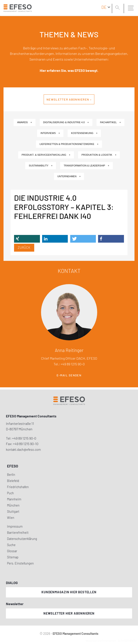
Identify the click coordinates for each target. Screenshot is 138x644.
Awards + (24, 122)
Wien (11, 518)
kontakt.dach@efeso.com (23, 450)
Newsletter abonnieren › (69, 99)
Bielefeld (13, 481)
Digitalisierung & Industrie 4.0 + (66, 122)
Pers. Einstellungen (20, 563)
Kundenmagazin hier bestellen (69, 592)
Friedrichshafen (18, 487)
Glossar (12, 551)
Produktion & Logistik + (99, 155)
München (13, 505)
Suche (11, 545)
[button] (27, 239)
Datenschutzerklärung (22, 539)
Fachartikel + (110, 122)
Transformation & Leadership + (86, 166)
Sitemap (13, 557)
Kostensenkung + (84, 133)
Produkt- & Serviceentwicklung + (46, 155)
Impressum (15, 526)
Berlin (11, 475)
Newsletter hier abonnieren (69, 613)
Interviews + (50, 133)
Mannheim (14, 499)
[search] (118, 8)
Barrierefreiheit (18, 533)
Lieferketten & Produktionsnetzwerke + (69, 144)
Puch (10, 493)
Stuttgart (13, 511)
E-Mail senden (69, 375)
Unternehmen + (69, 176)
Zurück (24, 248)
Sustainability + (41, 166)
